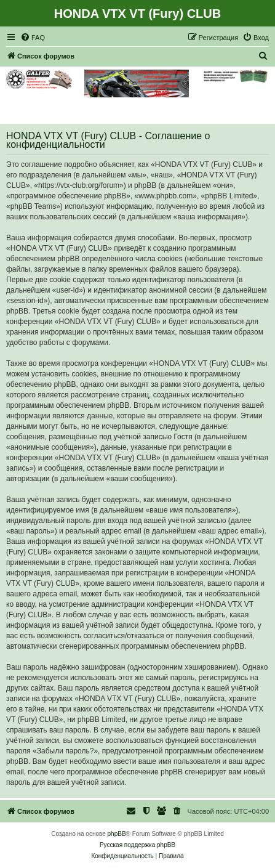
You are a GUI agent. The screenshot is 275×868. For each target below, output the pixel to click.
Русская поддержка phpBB (137, 845)
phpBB (117, 834)
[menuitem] (33, 38)
